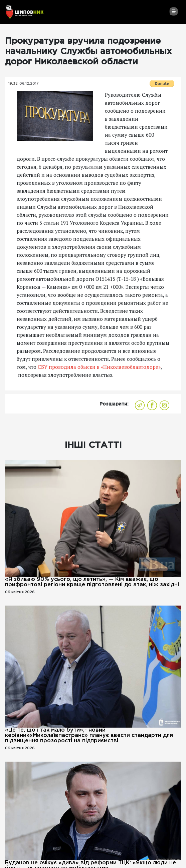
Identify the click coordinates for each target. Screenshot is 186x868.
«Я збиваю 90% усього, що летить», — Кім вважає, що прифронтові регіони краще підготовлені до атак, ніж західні (92, 582)
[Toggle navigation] (173, 11)
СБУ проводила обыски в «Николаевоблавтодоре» (99, 367)
